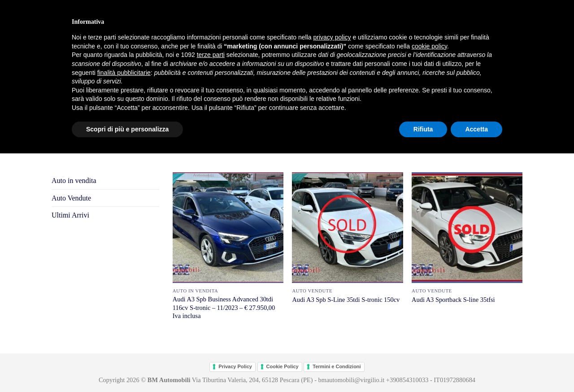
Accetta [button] (476, 129)
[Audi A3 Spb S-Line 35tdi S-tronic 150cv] (347, 228)
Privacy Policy (235, 366)
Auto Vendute (71, 198)
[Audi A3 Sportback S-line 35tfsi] (467, 228)
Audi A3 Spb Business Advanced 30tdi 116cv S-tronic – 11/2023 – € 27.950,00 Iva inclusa (224, 307)
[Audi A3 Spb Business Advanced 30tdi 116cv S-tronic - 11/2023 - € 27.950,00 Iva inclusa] (228, 228)
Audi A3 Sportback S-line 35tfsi (453, 300)
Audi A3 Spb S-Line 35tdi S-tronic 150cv (346, 300)
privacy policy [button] (332, 37)
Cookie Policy (283, 366)
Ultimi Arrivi (70, 215)
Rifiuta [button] (423, 129)
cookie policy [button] (429, 46)
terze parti (211, 55)
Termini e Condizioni (337, 366)
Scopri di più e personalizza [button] (127, 129)
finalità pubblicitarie (124, 73)
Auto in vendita (74, 181)
